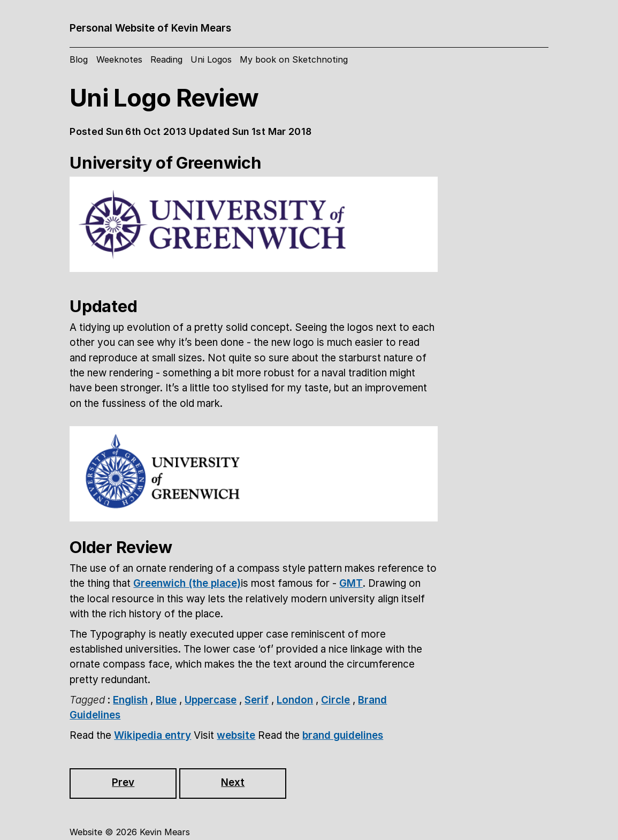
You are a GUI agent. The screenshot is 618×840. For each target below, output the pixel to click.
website (236, 735)
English (130, 700)
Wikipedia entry (152, 735)
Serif (257, 700)
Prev (123, 782)
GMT (351, 583)
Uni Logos (211, 59)
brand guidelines (343, 735)
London (295, 700)
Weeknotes (119, 59)
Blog (79, 59)
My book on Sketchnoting (294, 59)
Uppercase (211, 700)
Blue (166, 700)
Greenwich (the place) (187, 583)
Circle (335, 700)
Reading (166, 59)
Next (233, 782)
